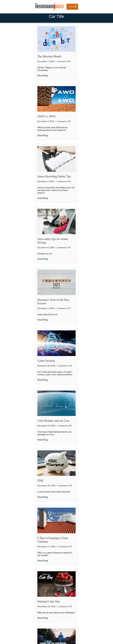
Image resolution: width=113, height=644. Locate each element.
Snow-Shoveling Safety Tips (54, 176)
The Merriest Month (49, 56)
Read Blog (43, 75)
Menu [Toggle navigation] (72, 7)
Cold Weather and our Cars (53, 421)
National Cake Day (49, 601)
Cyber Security (46, 361)
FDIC (41, 481)
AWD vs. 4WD (46, 116)
